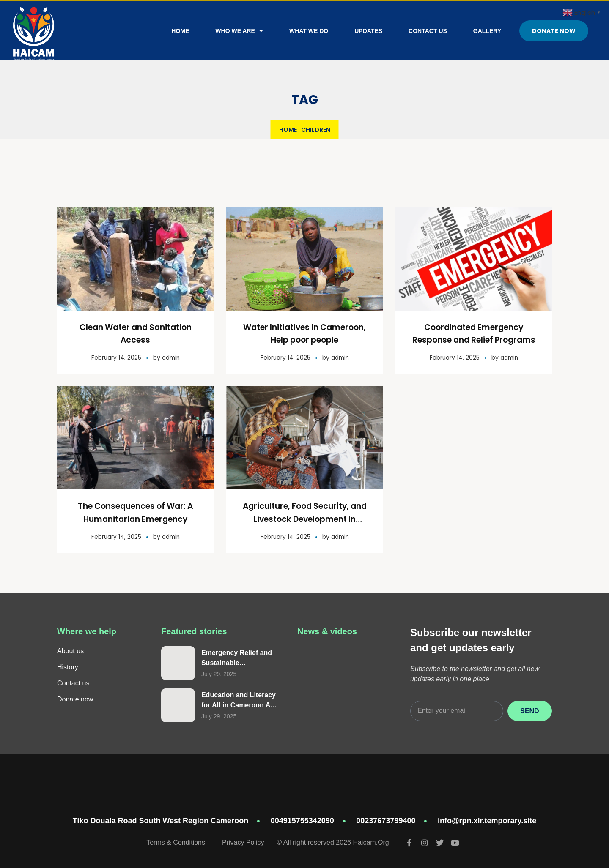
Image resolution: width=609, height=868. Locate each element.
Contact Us (428, 31)
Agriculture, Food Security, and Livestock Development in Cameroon (304, 518)
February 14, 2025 (116, 357)
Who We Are (239, 31)
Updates (368, 31)
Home (180, 31)
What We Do (309, 31)
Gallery (487, 31)
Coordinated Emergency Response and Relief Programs (474, 340)
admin (171, 357)
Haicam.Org (371, 841)
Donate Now (554, 31)
